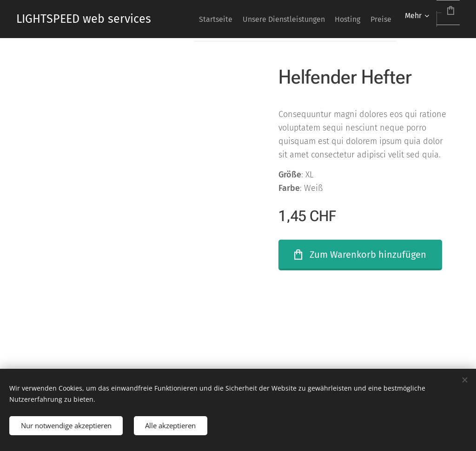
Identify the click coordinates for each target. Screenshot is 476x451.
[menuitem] (232, 19)
